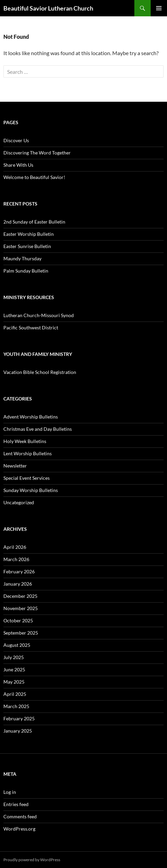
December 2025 (20, 596)
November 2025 (21, 608)
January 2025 (18, 731)
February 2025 (19, 718)
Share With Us (18, 165)
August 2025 (17, 645)
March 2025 (16, 706)
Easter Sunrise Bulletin (27, 246)
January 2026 (18, 584)
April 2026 (15, 547)
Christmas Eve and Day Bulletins (38, 429)
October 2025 (18, 620)
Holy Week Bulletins (25, 441)
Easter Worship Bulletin (29, 234)
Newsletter (15, 466)
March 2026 (16, 559)
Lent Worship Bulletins (28, 453)
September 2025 (21, 633)
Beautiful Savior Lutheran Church (48, 8)
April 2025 (15, 694)
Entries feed (16, 804)
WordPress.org (19, 829)
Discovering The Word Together (37, 153)
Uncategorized (19, 502)
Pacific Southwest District (31, 327)
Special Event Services (27, 478)
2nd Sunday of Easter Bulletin (34, 222)
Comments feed (20, 816)
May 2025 (14, 682)
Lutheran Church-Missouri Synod (39, 315)
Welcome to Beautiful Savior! (34, 177)
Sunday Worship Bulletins (31, 490)
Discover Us (16, 140)
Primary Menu (159, 8)
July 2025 (14, 657)
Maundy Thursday (22, 258)
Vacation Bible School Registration (40, 372)
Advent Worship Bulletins (31, 417)
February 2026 (19, 571)
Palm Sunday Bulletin (26, 271)
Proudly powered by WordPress (32, 860)
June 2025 (14, 669)
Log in (10, 792)
